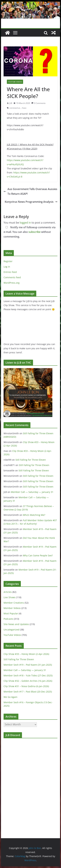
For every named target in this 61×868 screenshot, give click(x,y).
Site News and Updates (16, 624)
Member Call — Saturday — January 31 (32, 492)
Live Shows (10, 597)
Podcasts (8, 619)
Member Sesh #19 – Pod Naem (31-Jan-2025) (28, 665)
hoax (24, 108)
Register (8, 261)
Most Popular (11, 613)
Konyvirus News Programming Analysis (31, 202)
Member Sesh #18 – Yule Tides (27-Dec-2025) (28, 675)
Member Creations (14, 603)
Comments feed (12, 277)
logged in (25, 223)
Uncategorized (11, 630)
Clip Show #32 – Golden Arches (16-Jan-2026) (28, 681)
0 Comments (38, 103)
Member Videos (12, 608)
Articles (8, 592)
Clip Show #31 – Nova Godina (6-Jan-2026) (26, 686)
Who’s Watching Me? (34, 515)
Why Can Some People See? (38, 555)
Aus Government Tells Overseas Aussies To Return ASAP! (30, 191)
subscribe (34, 232)
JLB (11, 103)
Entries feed (10, 272)
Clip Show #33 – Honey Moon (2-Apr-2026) (26, 654)
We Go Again (10, 697)
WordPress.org (12, 283)
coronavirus (15, 108)
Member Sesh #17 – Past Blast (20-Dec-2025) (28, 692)
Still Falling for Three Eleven (31, 460)
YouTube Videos (15, 82)
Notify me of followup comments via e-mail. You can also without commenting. (30, 232)
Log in (7, 267)
